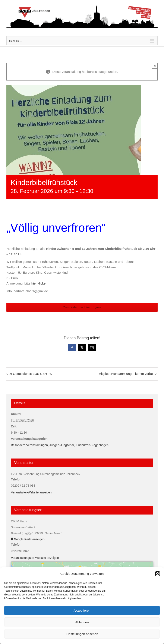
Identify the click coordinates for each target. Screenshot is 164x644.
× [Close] (155, 66)
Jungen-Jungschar (62, 445)
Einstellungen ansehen (82, 634)
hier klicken (39, 283)
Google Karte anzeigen (29, 539)
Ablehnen (82, 622)
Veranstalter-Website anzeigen (31, 492)
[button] (158, 574)
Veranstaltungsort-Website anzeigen (35, 558)
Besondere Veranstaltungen (29, 445)
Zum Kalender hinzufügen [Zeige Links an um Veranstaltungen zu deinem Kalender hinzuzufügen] (82, 307)
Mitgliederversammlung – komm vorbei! (126, 374)
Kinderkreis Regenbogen (92, 445)
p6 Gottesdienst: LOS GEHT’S (30, 374)
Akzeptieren (82, 610)
